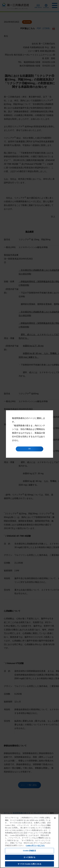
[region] (29, 841)
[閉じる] (55, 818)
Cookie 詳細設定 (29, 851)
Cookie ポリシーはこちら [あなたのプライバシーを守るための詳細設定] (35, 845)
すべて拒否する (30, 857)
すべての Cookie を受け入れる (29, 864)
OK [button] (29, 449)
